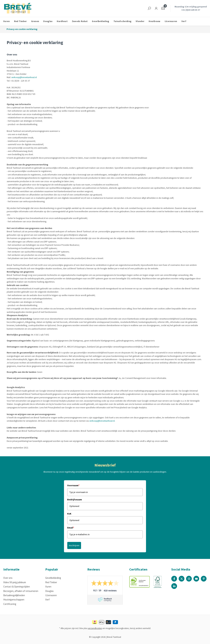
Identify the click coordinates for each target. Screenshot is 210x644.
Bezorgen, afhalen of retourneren (21, 591)
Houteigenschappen (14, 600)
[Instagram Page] (189, 579)
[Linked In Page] (174, 586)
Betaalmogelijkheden (14, 595)
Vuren (48, 587)
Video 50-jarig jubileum (15, 582)
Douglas (49, 591)
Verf (47, 600)
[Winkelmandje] (163, 8)
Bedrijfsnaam (75, 500)
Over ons (8, 578)
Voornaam (73, 485)
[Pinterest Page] (204, 579)
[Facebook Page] (174, 579)
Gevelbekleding (53, 578)
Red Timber (51, 582)
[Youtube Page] (196, 579)
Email (71, 528)
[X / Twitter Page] (182, 579)
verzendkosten (95, 628)
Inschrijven (74, 545)
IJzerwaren (51, 595)
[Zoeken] (149, 8)
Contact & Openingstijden (17, 587)
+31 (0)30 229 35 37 (191, 10)
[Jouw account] (156, 8)
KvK (69, 514)
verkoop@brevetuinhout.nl (24, 77)
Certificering (10, 604)
